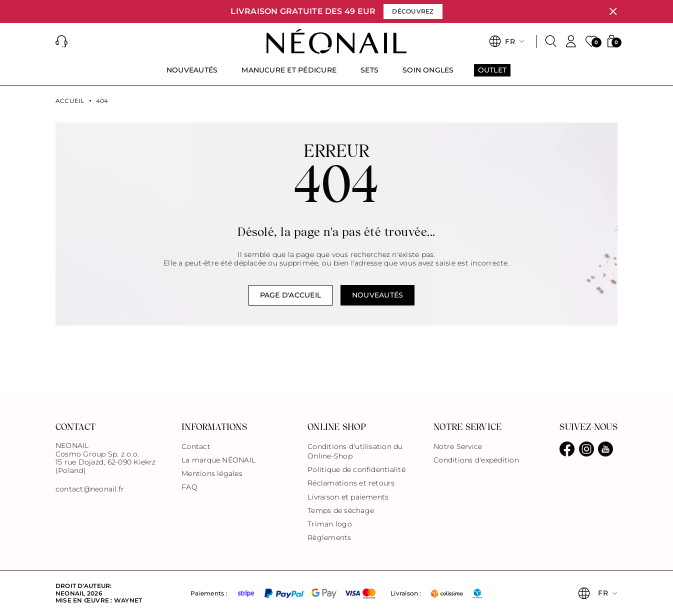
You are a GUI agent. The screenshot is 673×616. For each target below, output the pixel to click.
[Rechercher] (551, 41)
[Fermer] (613, 11)
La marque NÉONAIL (218, 460)
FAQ (189, 487)
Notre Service (458, 446)
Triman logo (330, 524)
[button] (61, 41)
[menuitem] (192, 74)
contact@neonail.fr (90, 489)
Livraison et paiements (348, 497)
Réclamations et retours (351, 483)
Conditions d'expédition (476, 460)
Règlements (329, 537)
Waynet (128, 600)
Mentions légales (212, 473)
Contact (196, 446)
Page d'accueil (290, 295)
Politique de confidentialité (356, 469)
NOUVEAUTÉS (377, 295)
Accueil (70, 101)
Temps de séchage (341, 510)
